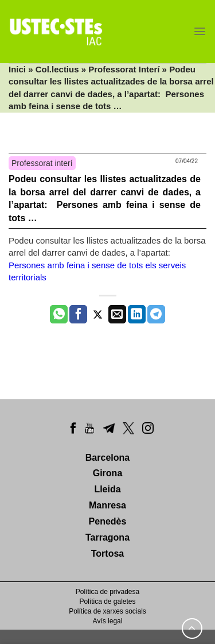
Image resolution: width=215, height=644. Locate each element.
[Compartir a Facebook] (78, 314)
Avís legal (108, 621)
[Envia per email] (117, 314)
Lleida (107, 489)
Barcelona (107, 458)
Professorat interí (42, 163)
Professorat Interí (124, 69)
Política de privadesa (107, 592)
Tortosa (107, 554)
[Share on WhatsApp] (59, 314)
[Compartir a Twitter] (98, 314)
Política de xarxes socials (107, 611)
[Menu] (200, 31)
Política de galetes (107, 601)
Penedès (108, 521)
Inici (17, 69)
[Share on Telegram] (156, 314)
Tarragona (107, 537)
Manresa (107, 505)
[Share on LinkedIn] (137, 314)
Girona (108, 473)
